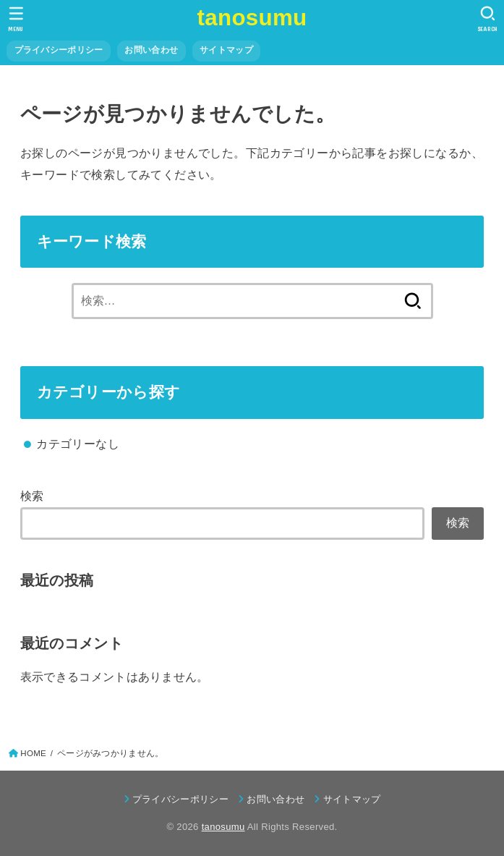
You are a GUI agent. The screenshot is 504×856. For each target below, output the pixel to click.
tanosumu (252, 18)
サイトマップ (226, 50)
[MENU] (16, 19)
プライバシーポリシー (59, 50)
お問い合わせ (151, 50)
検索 (32, 496)
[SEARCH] (488, 19)
